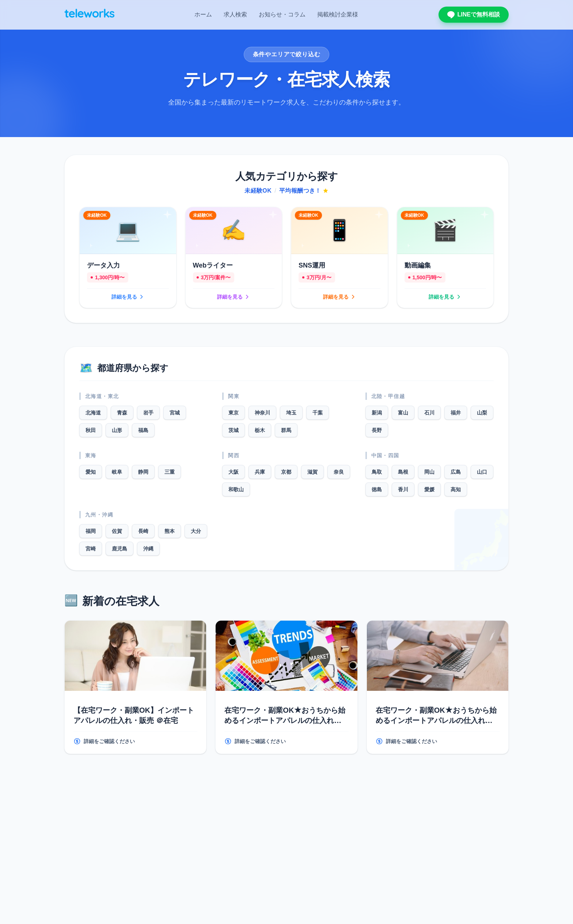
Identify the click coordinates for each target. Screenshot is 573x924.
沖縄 (148, 549)
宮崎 (91, 549)
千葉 (318, 413)
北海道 (93, 413)
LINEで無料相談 (474, 15)
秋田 (91, 430)
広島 (456, 472)
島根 (403, 472)
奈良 (339, 472)
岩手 (148, 413)
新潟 (377, 413)
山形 (117, 430)
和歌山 (236, 489)
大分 (196, 531)
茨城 (234, 430)
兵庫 (260, 472)
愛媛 (429, 489)
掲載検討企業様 (338, 14)
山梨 (482, 413)
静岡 (143, 472)
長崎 (143, 531)
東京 (234, 413)
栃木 (260, 430)
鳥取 (377, 472)
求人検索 (235, 14)
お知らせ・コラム (282, 14)
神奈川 (262, 413)
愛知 (91, 472)
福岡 (91, 531)
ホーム (203, 14)
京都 (286, 472)
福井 (456, 413)
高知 (456, 489)
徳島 (377, 489)
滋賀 (312, 472)
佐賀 (117, 531)
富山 (403, 413)
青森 (122, 413)
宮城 (175, 413)
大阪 (234, 472)
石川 (429, 413)
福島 (143, 430)
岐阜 (117, 472)
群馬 (286, 430)
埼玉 (291, 413)
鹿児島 (119, 549)
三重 (170, 472)
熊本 (170, 531)
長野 (377, 430)
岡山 (429, 472)
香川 (403, 489)
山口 (482, 472)
